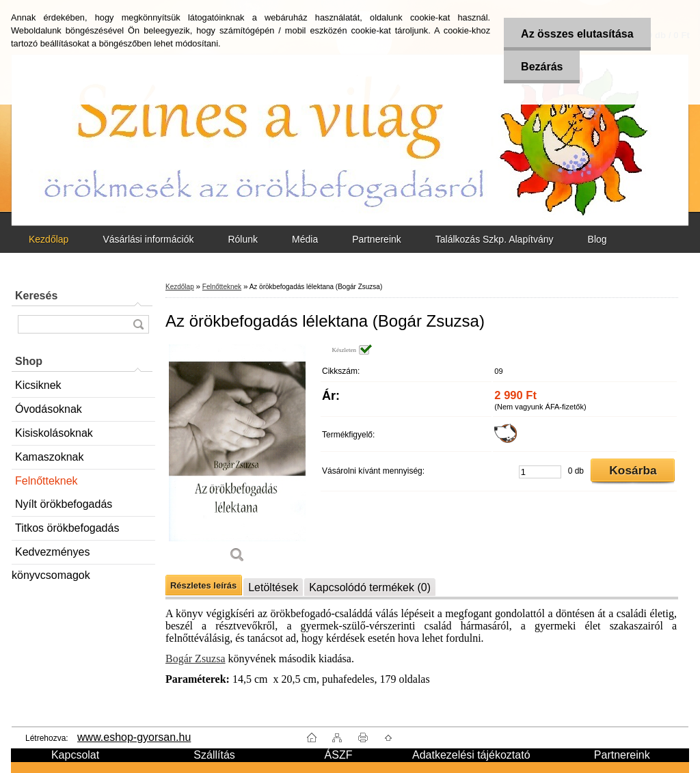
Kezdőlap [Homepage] (49, 239)
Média (305, 239)
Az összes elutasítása (577, 34)
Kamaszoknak (50, 457)
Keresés (36, 296)
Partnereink (377, 239)
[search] (138, 324)
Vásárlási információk (148, 239)
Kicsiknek (38, 385)
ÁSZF (339, 755)
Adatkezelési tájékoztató (471, 755)
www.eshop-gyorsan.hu (134, 737)
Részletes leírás (203, 585)
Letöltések (273, 587)
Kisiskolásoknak (54, 433)
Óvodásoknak (49, 409)
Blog (597, 239)
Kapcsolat (75, 755)
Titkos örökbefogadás (67, 528)
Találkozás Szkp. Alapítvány (495, 239)
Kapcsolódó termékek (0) (370, 587)
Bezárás (542, 67)
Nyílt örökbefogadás (64, 504)
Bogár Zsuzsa (196, 659)
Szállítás (214, 755)
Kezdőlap (180, 287)
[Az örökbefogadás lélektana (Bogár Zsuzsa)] (237, 459)
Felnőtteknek (46, 481)
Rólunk (243, 239)
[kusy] (540, 472)
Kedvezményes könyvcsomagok (51, 555)
